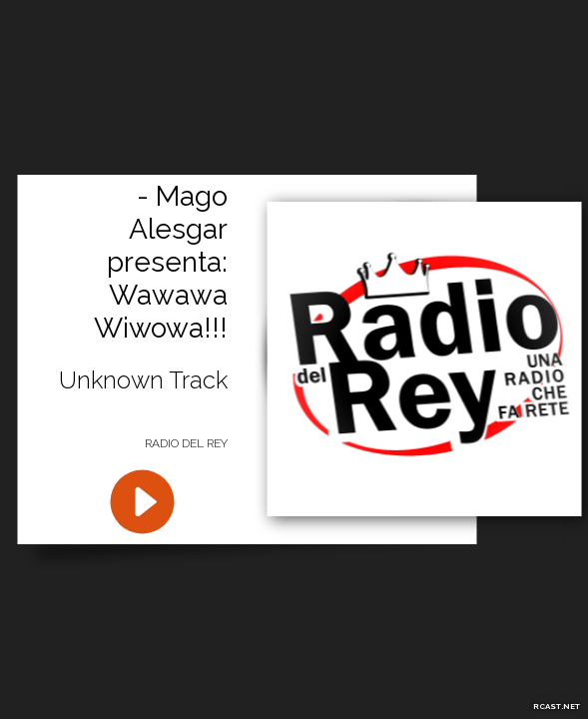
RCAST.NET (557, 706)
